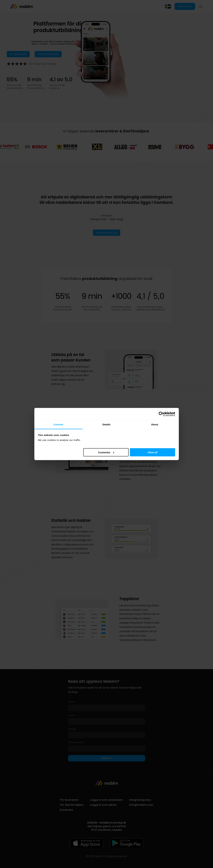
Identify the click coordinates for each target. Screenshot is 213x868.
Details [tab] (107, 424)
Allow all (153, 452)
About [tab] (155, 424)
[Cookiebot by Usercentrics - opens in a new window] (161, 414)
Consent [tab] (58, 424)
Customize (106, 452)
